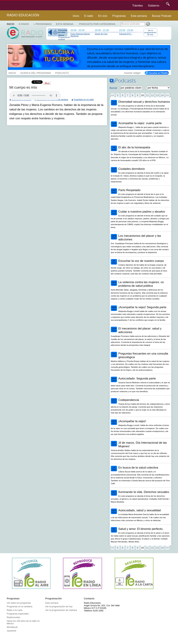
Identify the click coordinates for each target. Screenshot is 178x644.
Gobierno (154, 6)
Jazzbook (12, 631)
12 (152, 95)
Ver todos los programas (19, 603)
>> (167, 95)
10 (142, 95)
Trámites (138, 6)
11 (147, 95)
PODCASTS (62, 73)
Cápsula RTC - (126, 34)
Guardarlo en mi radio (84, 100)
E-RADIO (24, 24)
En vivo (103, 16)
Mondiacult (12, 627)
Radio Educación (23, 15)
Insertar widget (132, 73)
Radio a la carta (15, 610)
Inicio (76, 16)
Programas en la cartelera (20, 606)
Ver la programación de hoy (150, 32)
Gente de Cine (101, 34)
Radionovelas (14, 617)
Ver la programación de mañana (61, 610)
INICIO (12, 73)
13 (157, 95)
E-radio (89, 16)
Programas (119, 16)
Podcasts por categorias (97, 24)
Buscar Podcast (162, 16)
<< (113, 95)
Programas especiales (18, 614)
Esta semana (139, 16)
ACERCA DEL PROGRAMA (36, 73)
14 (162, 95)
